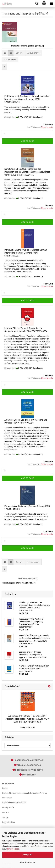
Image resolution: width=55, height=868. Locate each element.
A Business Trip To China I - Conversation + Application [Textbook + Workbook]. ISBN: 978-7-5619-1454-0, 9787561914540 (27, 719)
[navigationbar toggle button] (51, 4)
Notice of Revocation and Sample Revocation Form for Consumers (25, 795)
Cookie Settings (9, 822)
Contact (5, 812)
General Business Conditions (14, 803)
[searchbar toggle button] (37, 4)
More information (28, 862)
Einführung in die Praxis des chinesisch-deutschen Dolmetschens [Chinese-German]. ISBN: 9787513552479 (27, 99)
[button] (5, 53)
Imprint (5, 788)
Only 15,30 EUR (28, 728)
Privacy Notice (13, 849)
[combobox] (20, 53)
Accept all (27, 855)
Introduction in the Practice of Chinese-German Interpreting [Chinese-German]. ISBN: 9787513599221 (26, 253)
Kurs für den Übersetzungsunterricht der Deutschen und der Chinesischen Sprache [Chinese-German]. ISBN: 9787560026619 (27, 172)
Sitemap (6, 817)
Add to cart (28, 141)
